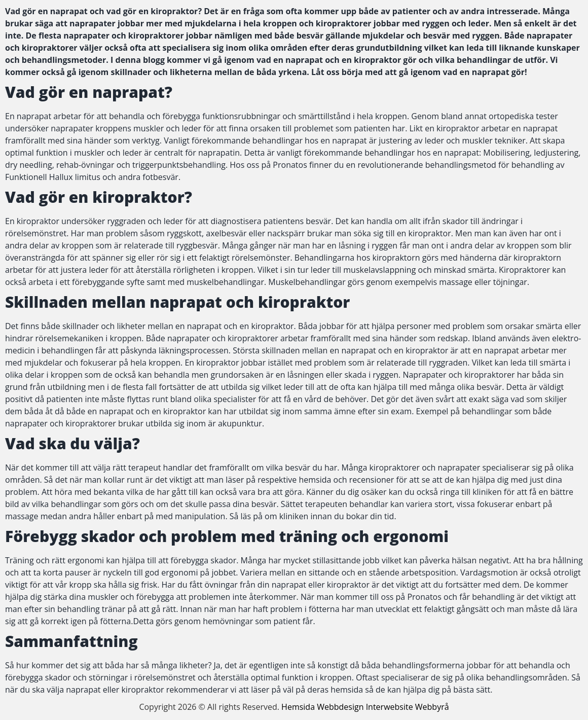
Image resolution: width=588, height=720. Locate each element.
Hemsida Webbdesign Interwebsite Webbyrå (365, 707)
